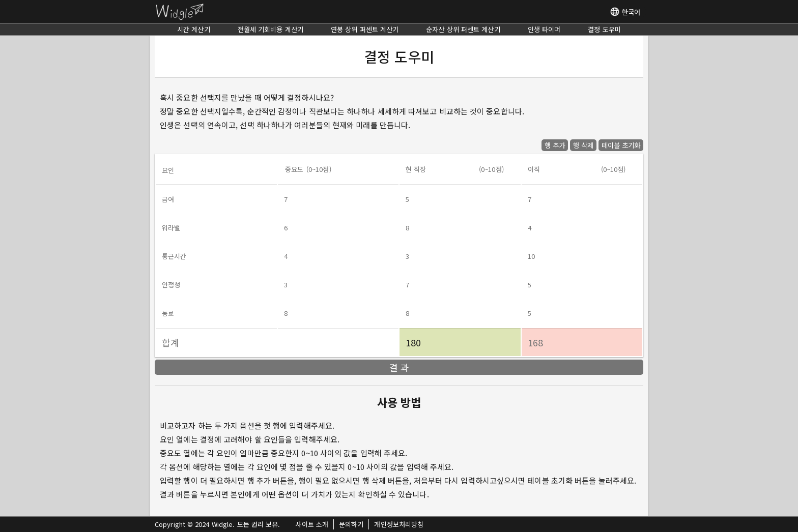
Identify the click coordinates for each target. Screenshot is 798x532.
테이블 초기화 (621, 145)
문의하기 (351, 524)
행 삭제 (583, 145)
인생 (544, 29)
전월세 (270, 29)
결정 (604, 29)
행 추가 (555, 145)
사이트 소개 (312, 524)
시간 (194, 29)
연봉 (365, 29)
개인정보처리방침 (399, 524)
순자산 (463, 29)
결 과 (399, 367)
